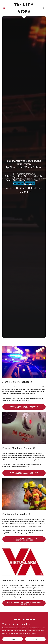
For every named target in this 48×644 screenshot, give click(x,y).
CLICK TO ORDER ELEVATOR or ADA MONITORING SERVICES (24, 473)
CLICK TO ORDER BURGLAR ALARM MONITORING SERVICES (24, 407)
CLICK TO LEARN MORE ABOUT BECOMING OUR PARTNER (24, 603)
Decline (13, 639)
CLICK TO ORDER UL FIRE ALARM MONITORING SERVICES (24, 539)
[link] (24, 8)
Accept (35, 639)
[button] (6, 8)
